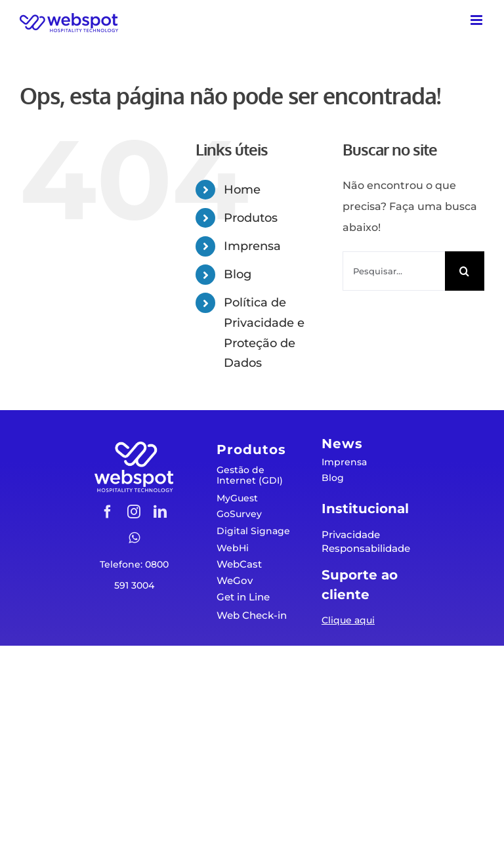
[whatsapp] (134, 538)
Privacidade (351, 534)
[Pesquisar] (465, 271)
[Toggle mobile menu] (477, 20)
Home (242, 190)
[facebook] (108, 512)
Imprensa (252, 246)
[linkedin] (160, 512)
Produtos (251, 218)
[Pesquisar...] (394, 271)
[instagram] (134, 512)
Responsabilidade (366, 548)
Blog (238, 274)
